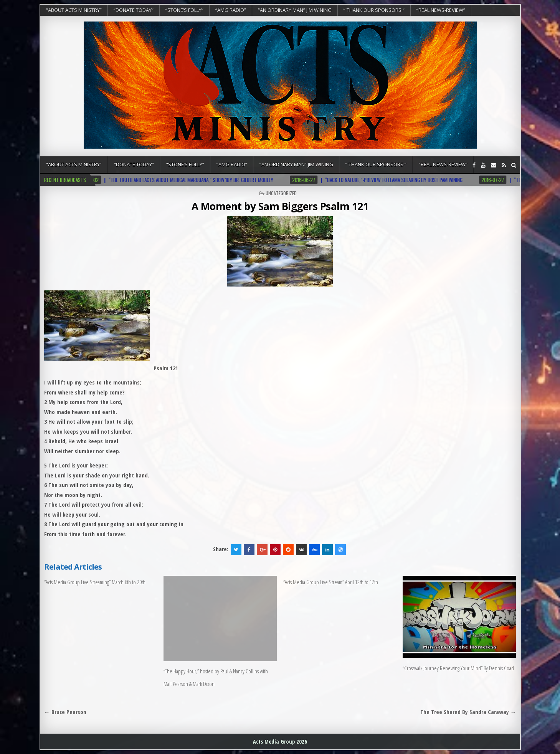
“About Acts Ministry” (74, 10)
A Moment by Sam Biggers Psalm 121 (280, 206)
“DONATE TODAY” (134, 10)
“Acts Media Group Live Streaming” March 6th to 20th (95, 582)
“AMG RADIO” (231, 10)
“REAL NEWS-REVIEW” (441, 10)
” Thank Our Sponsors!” (374, 10)
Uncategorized (281, 193)
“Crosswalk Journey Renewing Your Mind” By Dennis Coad (458, 668)
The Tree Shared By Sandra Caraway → (468, 712)
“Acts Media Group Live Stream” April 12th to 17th (331, 582)
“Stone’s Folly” (184, 10)
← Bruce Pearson (65, 712)
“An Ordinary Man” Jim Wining (295, 10)
